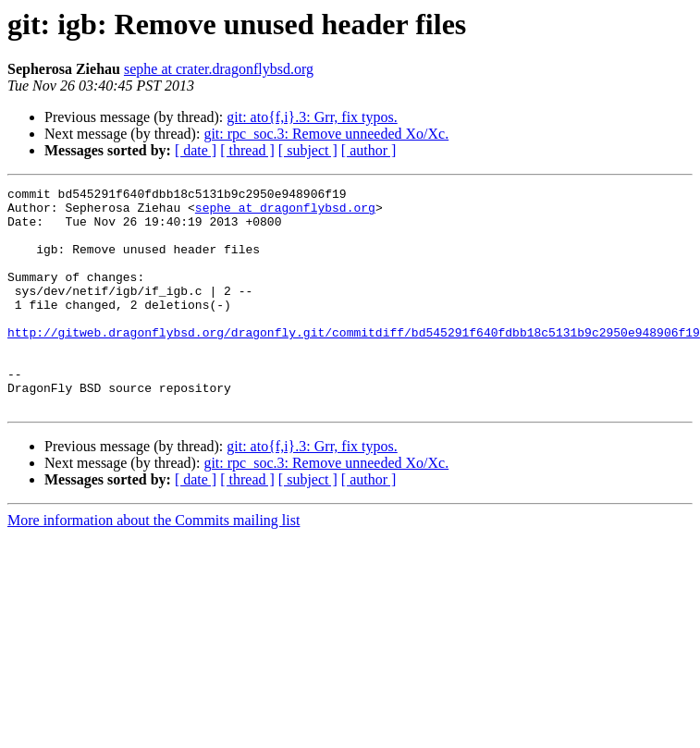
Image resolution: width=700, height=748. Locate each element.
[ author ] (369, 150)
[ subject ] (308, 150)
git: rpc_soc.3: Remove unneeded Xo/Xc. (326, 134)
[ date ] (196, 150)
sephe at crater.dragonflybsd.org (219, 69)
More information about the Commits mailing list (154, 564)
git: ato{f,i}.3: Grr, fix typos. (312, 117)
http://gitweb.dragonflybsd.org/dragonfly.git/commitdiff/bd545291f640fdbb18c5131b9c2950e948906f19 (354, 362)
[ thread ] (247, 150)
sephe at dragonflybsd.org (285, 213)
